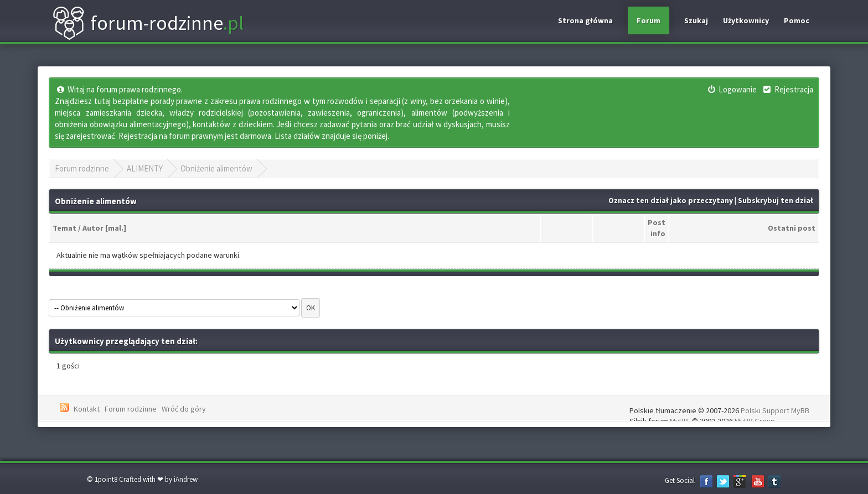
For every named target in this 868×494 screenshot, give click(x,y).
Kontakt (87, 409)
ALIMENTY (145, 168)
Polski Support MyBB (775, 410)
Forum (649, 20)
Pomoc (797, 20)
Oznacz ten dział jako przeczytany (671, 200)
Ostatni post (792, 228)
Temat (64, 228)
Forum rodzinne (82, 168)
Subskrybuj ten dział (776, 200)
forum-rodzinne (148, 23)
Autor (93, 228)
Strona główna (585, 20)
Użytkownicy (746, 20)
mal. (116, 228)
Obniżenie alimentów (216, 168)
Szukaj (696, 20)
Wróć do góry (184, 409)
